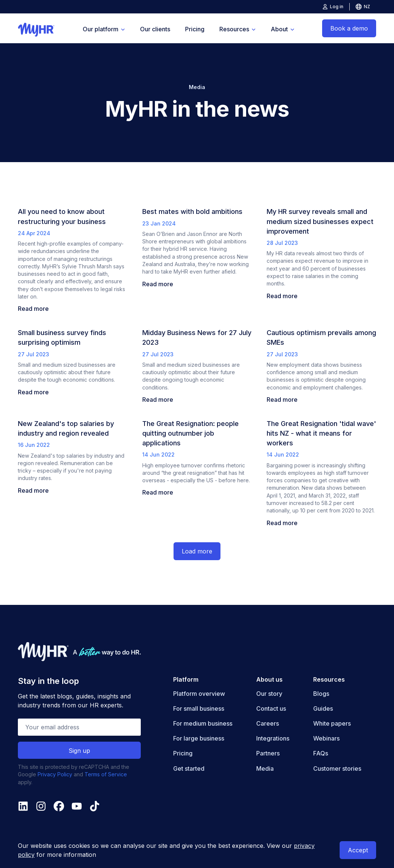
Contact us (271, 708)
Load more (197, 551)
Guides (323, 708)
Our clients (155, 29)
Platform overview (199, 694)
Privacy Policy (55, 774)
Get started (189, 768)
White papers (332, 723)
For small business (199, 708)
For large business (199, 738)
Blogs (321, 694)
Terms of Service (106, 774)
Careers (268, 723)
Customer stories (337, 768)
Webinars (326, 738)
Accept (358, 850)
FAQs (321, 753)
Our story (269, 694)
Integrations (273, 738)
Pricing (195, 29)
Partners (268, 753)
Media (265, 768)
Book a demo (349, 28)
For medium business (203, 723)
